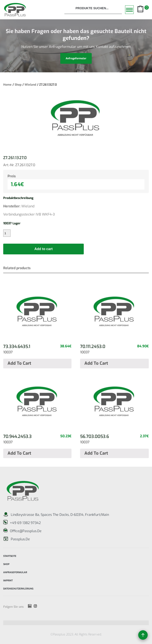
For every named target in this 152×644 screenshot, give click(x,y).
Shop (18, 85)
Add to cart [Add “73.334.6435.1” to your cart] (19, 363)
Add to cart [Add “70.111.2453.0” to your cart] (96, 363)
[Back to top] (143, 635)
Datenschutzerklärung (18, 588)
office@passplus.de (26, 531)
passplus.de (20, 539)
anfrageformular (76, 58)
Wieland (30, 85)
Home (7, 85)
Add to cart (43, 249)
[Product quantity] (7, 233)
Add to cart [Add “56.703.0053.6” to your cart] (96, 453)
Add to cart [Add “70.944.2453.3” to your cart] (19, 453)
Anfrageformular (15, 572)
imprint (8, 580)
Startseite (10, 556)
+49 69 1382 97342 (25, 523)
